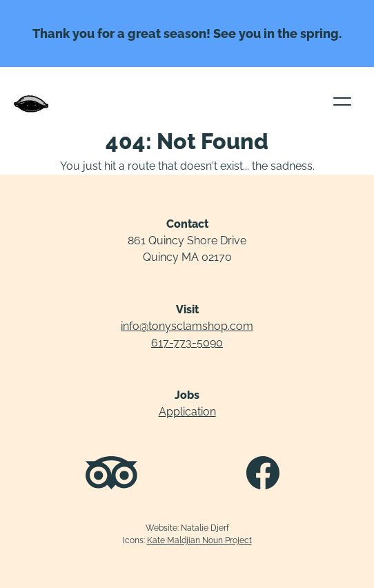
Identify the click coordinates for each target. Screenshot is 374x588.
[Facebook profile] (263, 475)
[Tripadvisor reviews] (111, 475)
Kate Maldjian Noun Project (199, 540)
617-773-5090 (187, 343)
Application (187, 412)
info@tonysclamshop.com (187, 326)
